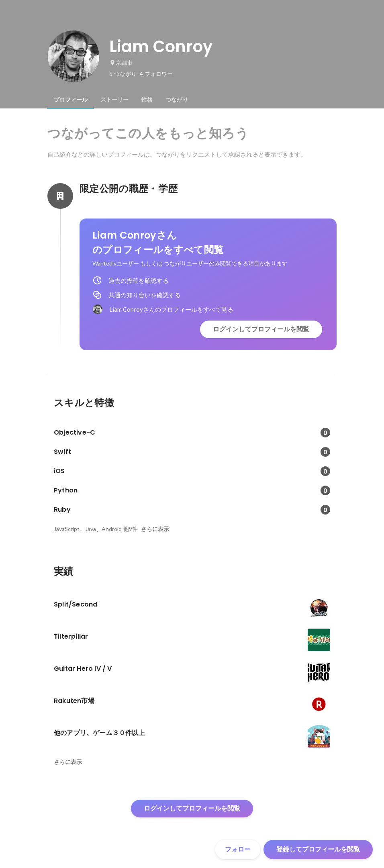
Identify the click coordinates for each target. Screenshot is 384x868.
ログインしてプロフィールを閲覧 (261, 329)
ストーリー (114, 100)
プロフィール (71, 100)
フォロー (238, 849)
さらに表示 (155, 529)
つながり (177, 100)
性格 (147, 100)
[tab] (71, 100)
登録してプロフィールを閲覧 (318, 849)
